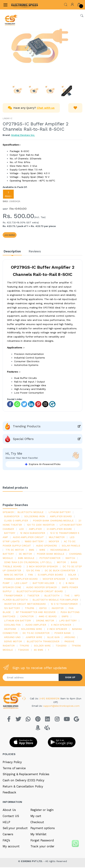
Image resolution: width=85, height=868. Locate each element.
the (67, 595)
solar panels (71, 546)
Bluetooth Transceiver (43, 641)
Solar (72, 575)
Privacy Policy (12, 762)
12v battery (12, 608)
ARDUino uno (12, 637)
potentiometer (50, 558)
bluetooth (52, 595)
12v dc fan (33, 570)
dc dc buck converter (60, 570)
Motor (61, 562)
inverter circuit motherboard (25, 604)
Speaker (8, 512)
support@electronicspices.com (61, 706)
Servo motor (13, 641)
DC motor (25, 554)
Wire (42, 550)
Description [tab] (12, 251)
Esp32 (43, 608)
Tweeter (33, 595)
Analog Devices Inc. (23, 135)
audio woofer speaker (41, 587)
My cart (36, 816)
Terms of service (14, 768)
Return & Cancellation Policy (23, 786)
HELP (6, 822)
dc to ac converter (36, 633)
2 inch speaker (57, 629)
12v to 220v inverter (41, 525)
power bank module (51, 554)
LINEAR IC (7, 118)
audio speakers (46, 546)
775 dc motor (15, 550)
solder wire (42, 646)
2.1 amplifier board (59, 529)
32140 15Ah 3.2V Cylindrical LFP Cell (28, 562)
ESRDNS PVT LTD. (32, 861)
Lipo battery (68, 621)
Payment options (43, 828)
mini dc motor (14, 575)
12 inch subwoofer (33, 533)
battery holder (43, 583)
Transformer (13, 595)
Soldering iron (34, 516)
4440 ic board (48, 616)
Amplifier (35, 529)
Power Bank (63, 633)
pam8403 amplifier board (21, 579)
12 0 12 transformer (64, 604)
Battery (10, 533)
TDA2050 (61, 646)
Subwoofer (12, 516)
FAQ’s (6, 840)
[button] (66, 4)
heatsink (10, 629)
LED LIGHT (21, 583)
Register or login (42, 810)
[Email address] (31, 677)
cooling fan (12, 625)
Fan (31, 575)
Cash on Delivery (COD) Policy (23, 780)
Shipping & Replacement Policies (26, 774)
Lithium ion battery (18, 621)
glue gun (53, 637)
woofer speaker (54, 579)
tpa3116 (29, 608)
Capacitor (27, 616)
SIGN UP (70, 677)
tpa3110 (24, 646)
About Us (9, 810)
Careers (8, 834)
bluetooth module (31, 512)
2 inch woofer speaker (42, 566)
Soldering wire (32, 629)
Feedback (9, 792)
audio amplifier (36, 625)
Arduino (70, 637)
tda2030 (23, 650)
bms (32, 550)
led (21, 529)
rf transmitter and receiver (36, 612)
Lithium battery (60, 512)
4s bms (38, 650)
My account (11, 846)
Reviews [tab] (35, 251)
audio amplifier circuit (28, 537)
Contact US (11, 816)
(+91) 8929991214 (50, 698)
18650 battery (34, 541)
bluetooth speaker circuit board (40, 591)
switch (70, 558)
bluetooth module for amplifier (55, 600)
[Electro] (20, 5)
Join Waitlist (10, 235)
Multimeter (57, 537)
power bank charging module (53, 521)
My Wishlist (38, 834)
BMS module (26, 558)
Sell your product (15, 828)
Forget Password (42, 840)
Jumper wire (34, 637)
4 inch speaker (61, 625)
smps (65, 616)
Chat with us (46, 108)
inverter (58, 608)
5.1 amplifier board (50, 575)
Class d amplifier (16, 521)
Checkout (37, 822)
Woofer (54, 541)
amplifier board (61, 516)
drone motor (45, 621)
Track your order (42, 846)
